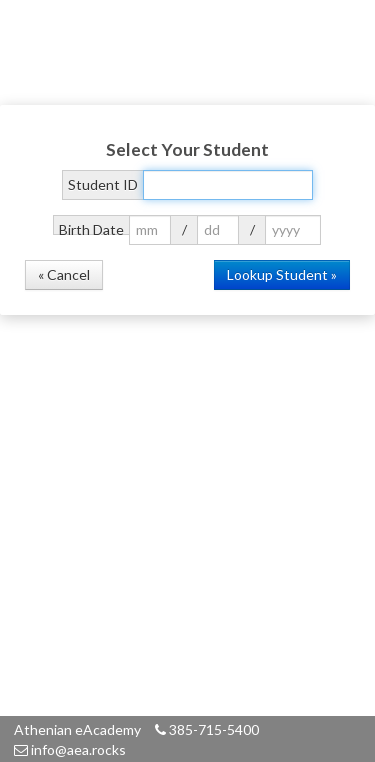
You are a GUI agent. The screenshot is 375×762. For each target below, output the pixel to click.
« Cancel (64, 274)
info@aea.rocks (70, 749)
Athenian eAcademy (77, 729)
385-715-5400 (207, 729)
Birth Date (91, 228)
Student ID (103, 184)
